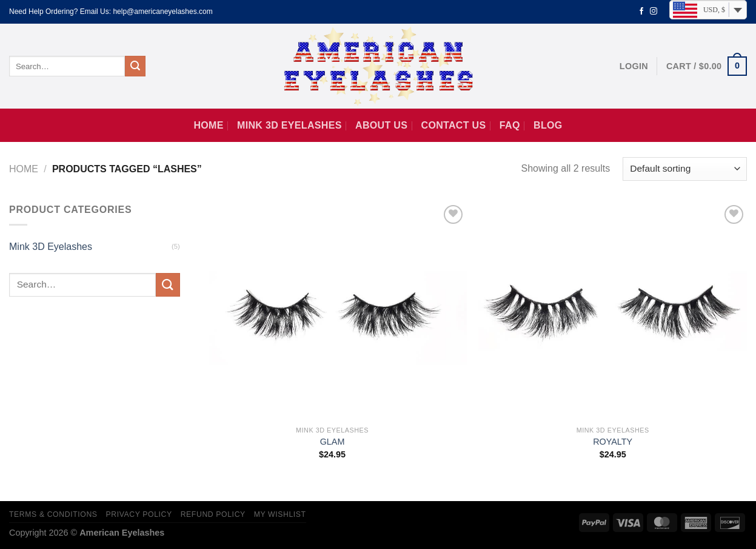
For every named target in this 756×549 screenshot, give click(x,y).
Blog (548, 125)
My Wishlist (280, 514)
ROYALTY (613, 442)
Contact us (454, 125)
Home (208, 125)
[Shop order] (685, 169)
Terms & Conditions (53, 514)
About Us (381, 125)
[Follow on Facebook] (641, 12)
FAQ (510, 125)
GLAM (333, 442)
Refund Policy (213, 514)
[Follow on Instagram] (654, 12)
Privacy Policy (139, 514)
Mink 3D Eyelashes (289, 125)
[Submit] (135, 66)
